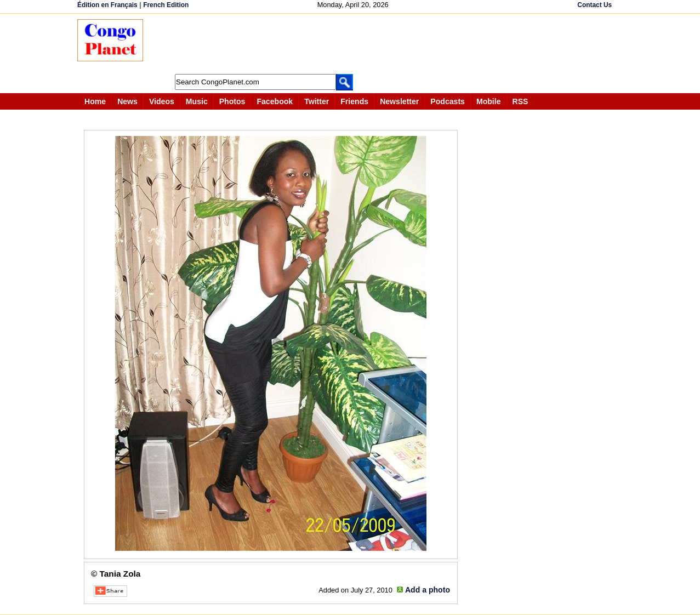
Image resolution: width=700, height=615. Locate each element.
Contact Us (594, 5)
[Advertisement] (354, 44)
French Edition (166, 5)
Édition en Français (107, 5)
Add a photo (428, 590)
